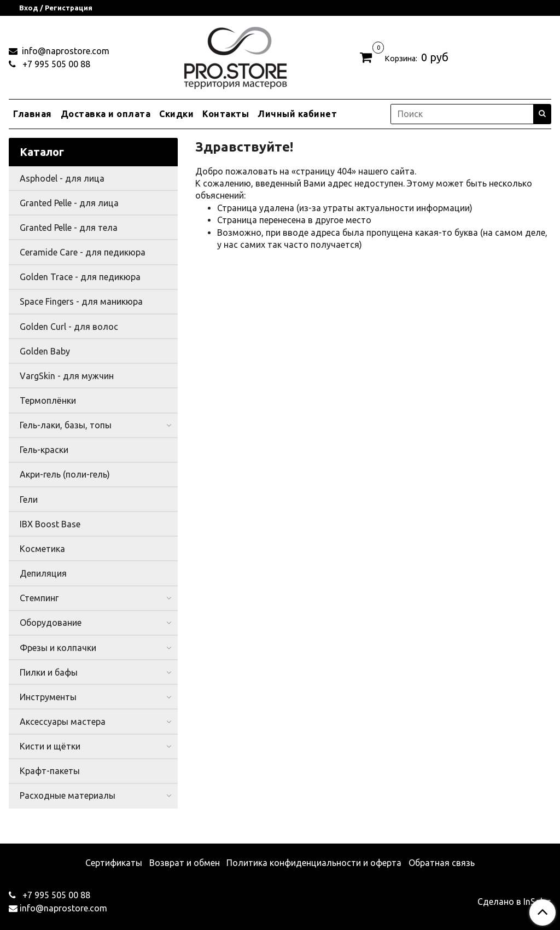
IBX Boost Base (50, 524)
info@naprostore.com (65, 51)
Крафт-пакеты (50, 771)
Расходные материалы (68, 795)
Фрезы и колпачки (58, 648)
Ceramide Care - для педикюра (83, 252)
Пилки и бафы (49, 672)
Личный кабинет (297, 114)
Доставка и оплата (106, 114)
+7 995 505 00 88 (55, 64)
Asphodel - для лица (62, 178)
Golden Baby (45, 351)
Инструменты (48, 697)
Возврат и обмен (185, 863)
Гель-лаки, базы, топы (66, 425)
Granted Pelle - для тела (69, 228)
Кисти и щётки (50, 746)
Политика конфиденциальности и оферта (314, 863)
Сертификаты (114, 863)
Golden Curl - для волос (69, 327)
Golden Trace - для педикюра (80, 277)
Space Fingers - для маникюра (81, 301)
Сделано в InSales (514, 902)
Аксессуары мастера (63, 722)
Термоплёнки (48, 400)
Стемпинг (39, 598)
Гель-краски (44, 450)
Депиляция (43, 573)
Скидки (176, 114)
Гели (29, 499)
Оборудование (51, 623)
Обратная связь (442, 863)
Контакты (226, 114)
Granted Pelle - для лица (69, 203)
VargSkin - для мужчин (67, 376)
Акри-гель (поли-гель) (65, 474)
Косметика (42, 549)
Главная (33, 114)
